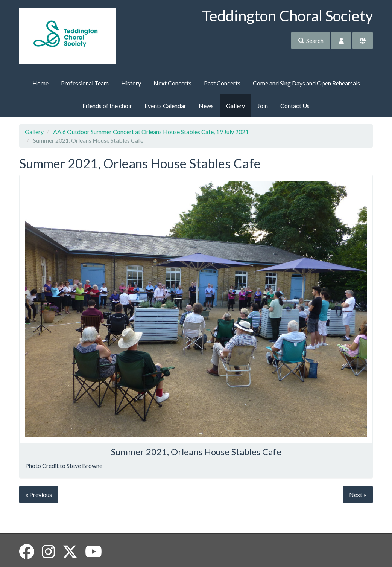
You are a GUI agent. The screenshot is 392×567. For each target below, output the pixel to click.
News (206, 106)
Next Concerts (172, 83)
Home (40, 83)
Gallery (236, 106)
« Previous (39, 495)
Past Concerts (222, 83)
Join (263, 106)
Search (311, 40)
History (131, 83)
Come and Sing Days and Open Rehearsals (306, 83)
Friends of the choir (107, 106)
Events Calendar (165, 106)
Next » (358, 495)
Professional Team (85, 83)
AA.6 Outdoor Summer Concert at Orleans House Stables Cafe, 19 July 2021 (151, 132)
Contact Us (295, 106)
